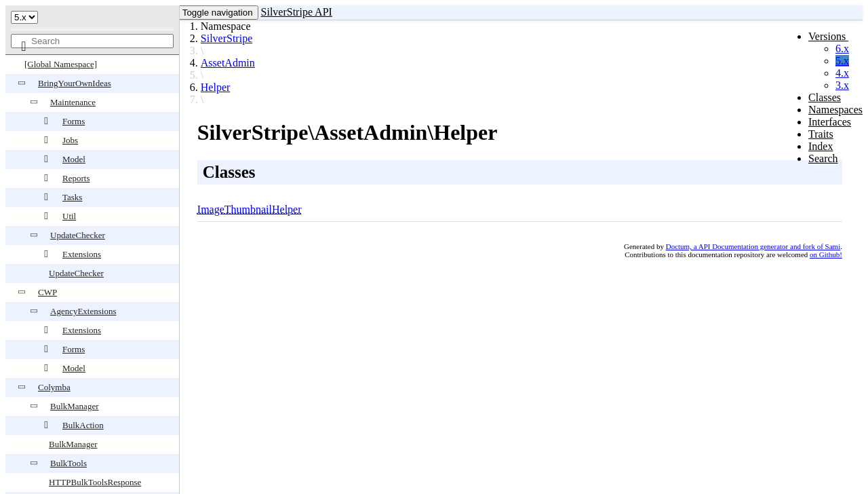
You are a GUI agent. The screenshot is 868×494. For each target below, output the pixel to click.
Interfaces (830, 122)
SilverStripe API (297, 12)
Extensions (82, 254)
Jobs (70, 140)
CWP (47, 292)
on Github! (826, 254)
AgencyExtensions (83, 311)
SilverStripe (226, 38)
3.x (842, 85)
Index (821, 146)
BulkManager (74, 406)
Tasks (72, 197)
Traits (821, 134)
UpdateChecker (78, 235)
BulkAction (83, 425)
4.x (842, 73)
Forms (74, 121)
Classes (825, 97)
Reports (76, 178)
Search (823, 158)
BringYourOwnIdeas (75, 83)
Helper (216, 87)
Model (74, 159)
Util (69, 216)
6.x (842, 49)
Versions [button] (828, 36)
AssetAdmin (228, 63)
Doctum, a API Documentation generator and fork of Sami (753, 246)
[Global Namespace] (61, 64)
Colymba (54, 387)
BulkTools (68, 463)
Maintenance (73, 102)
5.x (842, 61)
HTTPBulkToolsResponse (95, 482)
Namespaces (835, 110)
